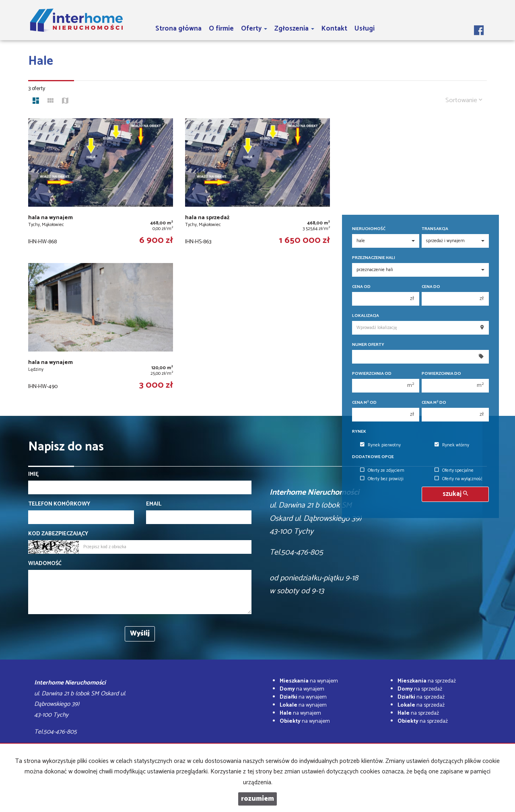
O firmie (221, 29)
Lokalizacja (366, 316)
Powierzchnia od (372, 374)
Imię (33, 475)
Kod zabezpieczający (58, 534)
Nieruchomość (369, 229)
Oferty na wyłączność (458, 479)
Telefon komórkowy (59, 504)
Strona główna (178, 29)
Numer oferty (368, 345)
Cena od (361, 287)
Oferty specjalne (454, 471)
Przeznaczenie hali (374, 258)
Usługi (365, 29)
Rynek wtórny (452, 445)
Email (154, 504)
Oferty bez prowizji (382, 479)
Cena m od (364, 403)
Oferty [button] (254, 29)
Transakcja (435, 229)
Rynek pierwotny (380, 445)
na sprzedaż (427, 681)
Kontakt (334, 29)
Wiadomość (45, 564)
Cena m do (434, 403)
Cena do (431, 287)
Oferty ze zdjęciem (382, 471)
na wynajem (309, 681)
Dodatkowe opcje (373, 457)
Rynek (359, 432)
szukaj (455, 494)
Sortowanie (464, 100)
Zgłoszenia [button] (294, 29)
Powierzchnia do (441, 374)
